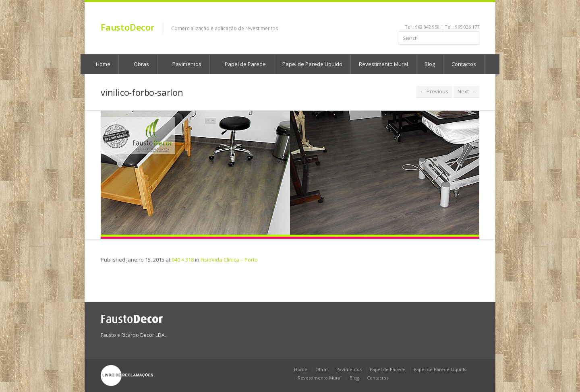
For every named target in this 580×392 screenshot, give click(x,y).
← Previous (434, 91)
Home (99, 64)
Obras (138, 64)
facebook (423, 14)
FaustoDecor (128, 27)
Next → (466, 91)
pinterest (454, 14)
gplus (474, 14)
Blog (430, 64)
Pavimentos (183, 64)
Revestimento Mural (383, 64)
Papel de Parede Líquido (312, 64)
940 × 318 (183, 260)
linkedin (432, 14)
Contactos (464, 64)
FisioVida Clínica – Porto (229, 260)
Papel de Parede (241, 64)
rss (465, 14)
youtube (443, 14)
